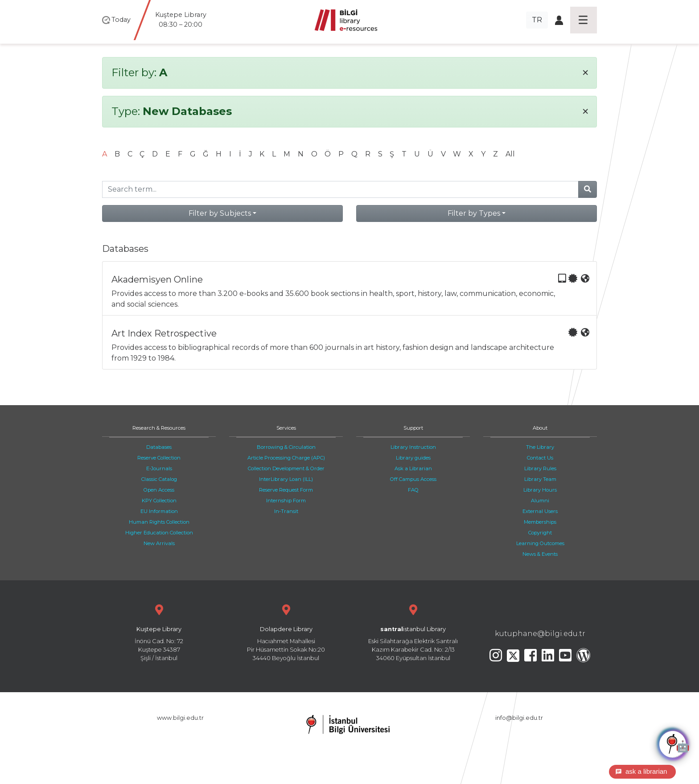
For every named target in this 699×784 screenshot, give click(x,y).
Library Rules (540, 468)
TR (537, 20)
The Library (540, 447)
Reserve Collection (159, 458)
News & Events (540, 554)
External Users (540, 511)
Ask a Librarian (413, 468)
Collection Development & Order (286, 468)
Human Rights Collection (159, 522)
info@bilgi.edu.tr (519, 718)
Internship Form (286, 501)
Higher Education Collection (159, 533)
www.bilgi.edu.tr (180, 718)
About (540, 428)
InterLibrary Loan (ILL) (286, 479)
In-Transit (286, 511)
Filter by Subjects (220, 213)
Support (413, 428)
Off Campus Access (413, 479)
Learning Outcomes (540, 543)
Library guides (413, 458)
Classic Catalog (159, 479)
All (510, 154)
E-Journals (159, 468)
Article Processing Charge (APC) (286, 458)
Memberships (540, 522)
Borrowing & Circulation (286, 447)
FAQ (413, 490)
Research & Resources (159, 428)
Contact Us (540, 458)
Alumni (540, 501)
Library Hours (540, 490)
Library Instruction (413, 447)
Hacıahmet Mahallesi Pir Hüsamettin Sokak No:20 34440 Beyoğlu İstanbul (286, 632)
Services (286, 428)
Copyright (540, 533)
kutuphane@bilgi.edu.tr (540, 634)
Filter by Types (474, 213)
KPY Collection (159, 501)
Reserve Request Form (286, 490)
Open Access (159, 490)
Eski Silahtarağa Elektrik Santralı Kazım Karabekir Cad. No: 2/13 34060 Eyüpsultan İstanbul (413, 632)
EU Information (159, 511)
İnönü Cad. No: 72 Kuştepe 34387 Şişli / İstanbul (159, 632)
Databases (159, 447)
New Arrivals (159, 543)
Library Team (540, 479)
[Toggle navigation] (584, 20)
